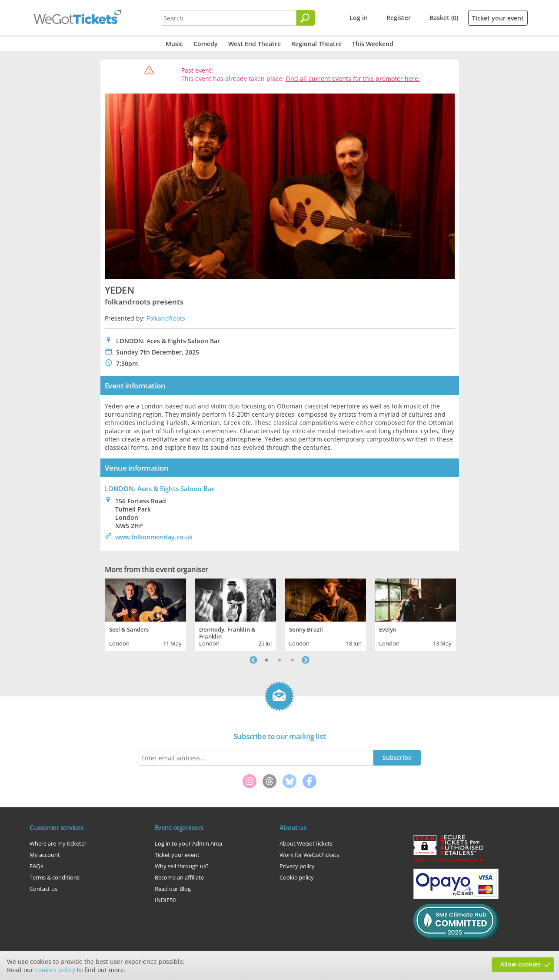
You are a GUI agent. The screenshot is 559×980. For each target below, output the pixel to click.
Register (399, 18)
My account (45, 855)
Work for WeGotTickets (309, 855)
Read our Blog (173, 889)
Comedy (206, 44)
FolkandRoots (166, 318)
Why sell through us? (182, 866)
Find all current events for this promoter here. (353, 79)
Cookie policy (297, 877)
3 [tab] (293, 660)
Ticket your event (498, 18)
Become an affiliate (179, 877)
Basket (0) (444, 18)
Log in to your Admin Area (188, 843)
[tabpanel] (145, 614)
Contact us (43, 889)
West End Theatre (255, 44)
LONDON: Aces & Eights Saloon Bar (160, 488)
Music (174, 44)
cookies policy (55, 970)
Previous (253, 660)
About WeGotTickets (306, 843)
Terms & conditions (55, 877)
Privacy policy (297, 866)
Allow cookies (521, 964)
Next (306, 660)
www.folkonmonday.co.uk (154, 537)
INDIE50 (165, 900)
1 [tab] (266, 660)
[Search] (306, 18)
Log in (359, 18)
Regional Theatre (316, 44)
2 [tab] (279, 660)
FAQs (36, 866)
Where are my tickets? (58, 843)
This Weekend (373, 44)
